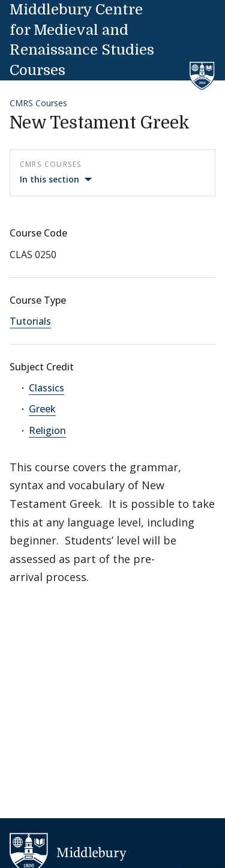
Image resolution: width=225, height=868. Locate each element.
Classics (46, 388)
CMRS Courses (38, 103)
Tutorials (30, 321)
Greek (42, 409)
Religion (47, 430)
